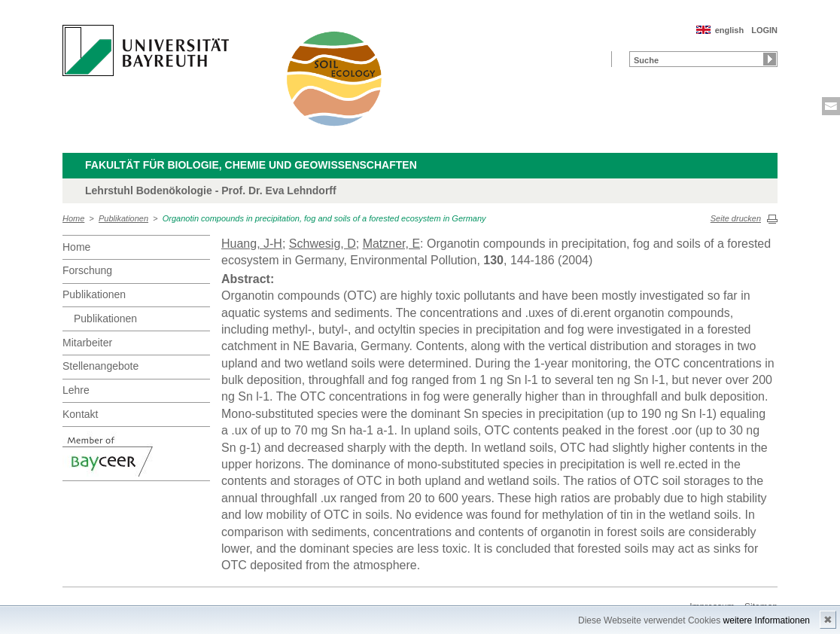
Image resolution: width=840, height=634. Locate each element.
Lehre (76, 390)
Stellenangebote (100, 366)
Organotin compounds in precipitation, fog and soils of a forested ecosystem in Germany (324, 218)
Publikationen (123, 218)
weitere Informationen (767, 620)
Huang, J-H (252, 244)
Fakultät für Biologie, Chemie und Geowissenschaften (251, 165)
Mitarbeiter (87, 343)
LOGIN (764, 30)
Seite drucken (736, 218)
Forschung (87, 270)
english (730, 30)
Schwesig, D (323, 244)
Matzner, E (391, 244)
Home (73, 218)
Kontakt (80, 414)
